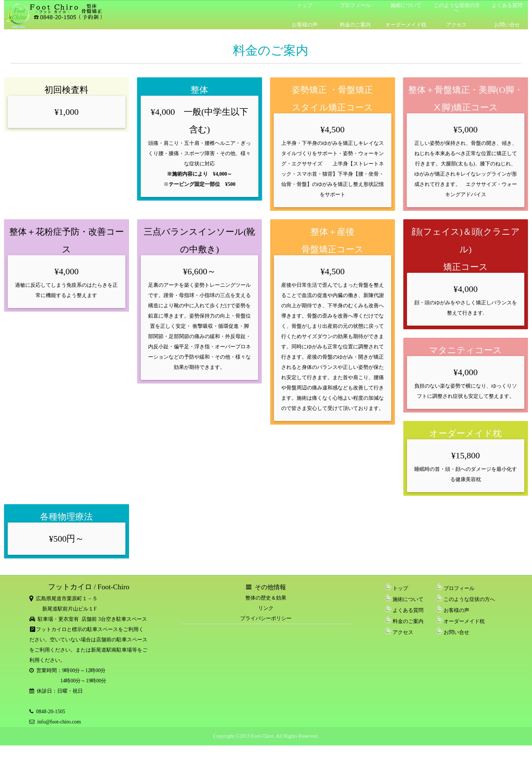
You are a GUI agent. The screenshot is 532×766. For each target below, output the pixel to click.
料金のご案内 (355, 25)
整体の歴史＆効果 (266, 598)
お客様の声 (305, 25)
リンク (266, 608)
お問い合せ (507, 25)
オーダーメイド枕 (406, 25)
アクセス (456, 25)
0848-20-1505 (49, 712)
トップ (305, 5)
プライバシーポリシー (266, 618)
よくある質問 (507, 5)
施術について (406, 5)
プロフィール (355, 5)
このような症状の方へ (457, 8)
